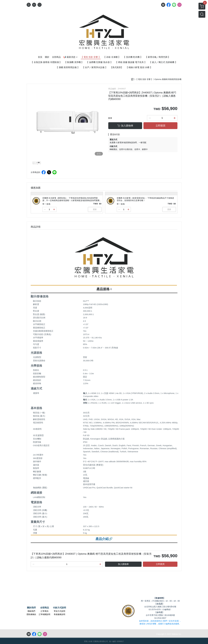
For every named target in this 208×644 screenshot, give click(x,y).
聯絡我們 (31, 611)
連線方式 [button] (36, 388)
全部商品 (45, 608)
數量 (110, 118)
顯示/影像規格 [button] (40, 296)
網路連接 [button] (36, 493)
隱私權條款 (31, 614)
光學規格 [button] (36, 366)
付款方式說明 (60, 608)
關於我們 (31, 608)
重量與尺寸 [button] (38, 522)
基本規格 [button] (36, 408)
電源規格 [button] (36, 502)
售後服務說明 (60, 614)
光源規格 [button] (36, 353)
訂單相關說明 (45, 614)
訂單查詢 (45, 611)
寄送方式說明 (60, 611)
